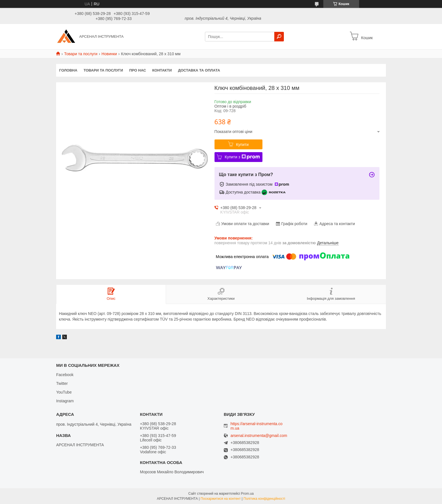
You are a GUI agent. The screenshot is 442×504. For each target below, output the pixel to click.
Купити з (242, 157)
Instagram (65, 401)
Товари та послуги (81, 54)
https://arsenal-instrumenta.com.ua (257, 426)
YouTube (64, 392)
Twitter (62, 383)
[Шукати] (279, 37)
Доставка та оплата (199, 70)
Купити (242, 145)
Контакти (162, 70)
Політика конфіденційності (264, 499)
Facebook (65, 375)
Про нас (137, 70)
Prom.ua (247, 494)
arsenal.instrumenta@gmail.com (259, 436)
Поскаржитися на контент (221, 499)
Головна (68, 70)
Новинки (109, 54)
